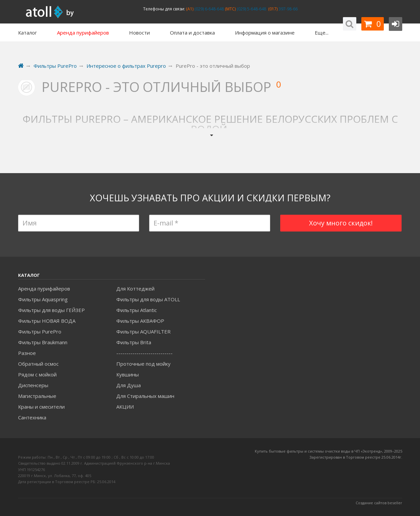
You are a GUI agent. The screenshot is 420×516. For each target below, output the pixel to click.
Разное (27, 353)
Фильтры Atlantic (137, 310)
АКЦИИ (125, 407)
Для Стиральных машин (145, 396)
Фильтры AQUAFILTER (143, 331)
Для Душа (129, 385)
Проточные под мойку (143, 364)
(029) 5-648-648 (251, 9)
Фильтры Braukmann (43, 342)
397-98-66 (288, 9)
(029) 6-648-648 (209, 9)
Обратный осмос (38, 364)
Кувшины (128, 374)
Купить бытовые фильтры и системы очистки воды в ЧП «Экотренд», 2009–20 (326, 451)
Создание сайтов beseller (379, 503)
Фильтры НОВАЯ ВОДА (47, 321)
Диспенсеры (33, 385)
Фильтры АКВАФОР (140, 321)
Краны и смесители (41, 407)
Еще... (322, 33)
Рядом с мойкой (37, 374)
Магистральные (37, 396)
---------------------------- (144, 353)
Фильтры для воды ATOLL (148, 299)
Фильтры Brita (134, 342)
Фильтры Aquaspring (43, 299)
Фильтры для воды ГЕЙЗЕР (51, 310)
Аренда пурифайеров (44, 289)
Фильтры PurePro (40, 331)
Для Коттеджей (135, 289)
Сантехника (32, 417)
